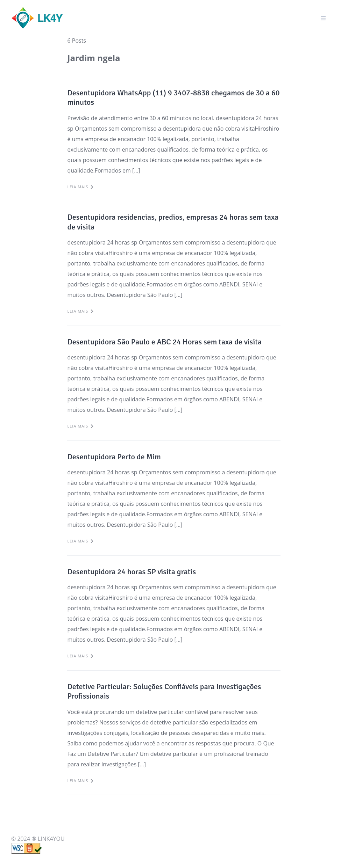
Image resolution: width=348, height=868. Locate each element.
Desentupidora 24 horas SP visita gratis (132, 572)
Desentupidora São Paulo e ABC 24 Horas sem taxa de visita (164, 342)
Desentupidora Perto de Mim (114, 457)
